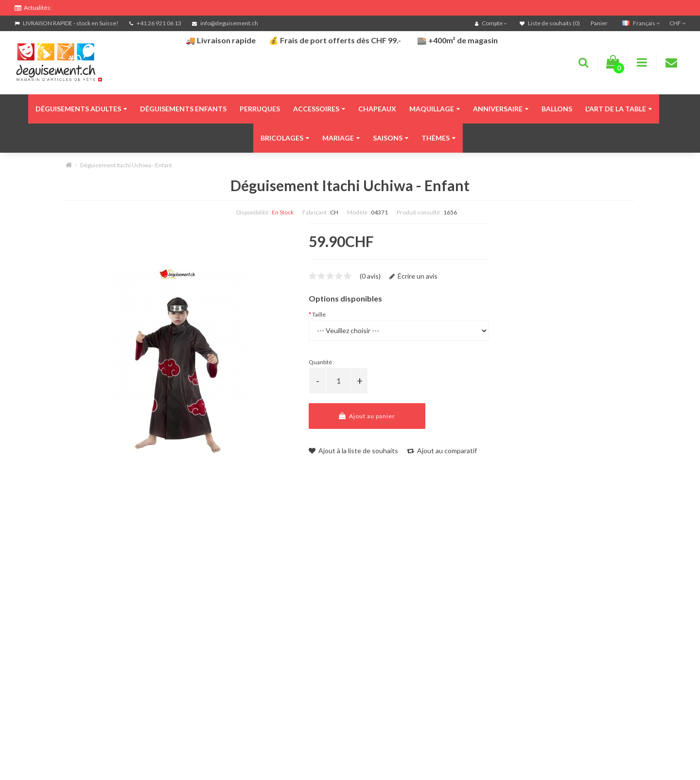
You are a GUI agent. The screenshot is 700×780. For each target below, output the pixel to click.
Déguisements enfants (183, 109)
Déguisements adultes (81, 109)
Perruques (260, 109)
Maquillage (435, 109)
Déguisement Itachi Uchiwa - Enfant (126, 165)
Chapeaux (377, 109)
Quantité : (322, 362)
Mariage (341, 138)
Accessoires (319, 109)
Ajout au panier (367, 416)
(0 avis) (370, 276)
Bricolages (285, 138)
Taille (319, 314)
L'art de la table (619, 109)
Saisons (391, 138)
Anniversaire (501, 109)
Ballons (557, 109)
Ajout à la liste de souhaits (353, 451)
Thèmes (438, 138)
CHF (677, 23)
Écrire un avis (413, 276)
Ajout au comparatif (442, 451)
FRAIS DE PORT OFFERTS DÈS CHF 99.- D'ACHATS (103, 6)
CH (334, 212)
